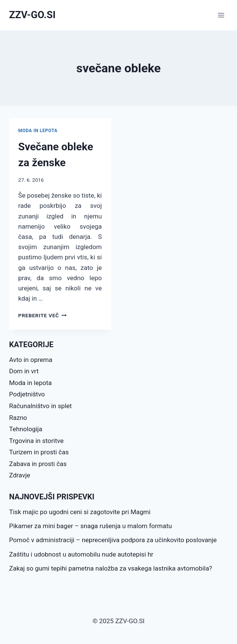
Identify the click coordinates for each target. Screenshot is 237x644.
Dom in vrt (24, 371)
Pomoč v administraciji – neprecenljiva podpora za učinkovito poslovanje (113, 540)
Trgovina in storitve (36, 441)
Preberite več (42, 315)
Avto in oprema (31, 360)
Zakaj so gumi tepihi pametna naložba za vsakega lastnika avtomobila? (111, 568)
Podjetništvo (27, 394)
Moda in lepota (38, 131)
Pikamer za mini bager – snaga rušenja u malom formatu (90, 526)
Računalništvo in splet (40, 406)
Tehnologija (26, 429)
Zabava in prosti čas (38, 464)
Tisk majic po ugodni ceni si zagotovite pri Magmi (80, 512)
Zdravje (20, 475)
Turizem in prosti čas (39, 452)
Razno (18, 418)
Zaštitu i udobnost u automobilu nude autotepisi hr (81, 554)
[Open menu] (221, 15)
